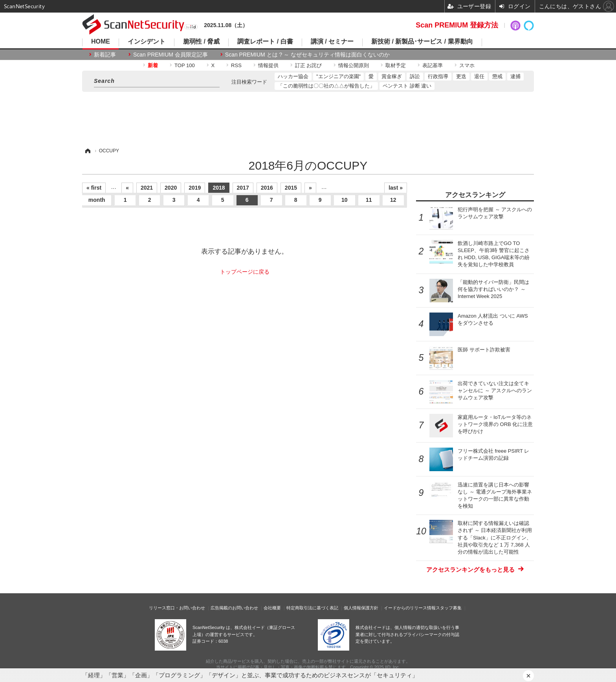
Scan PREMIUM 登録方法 (457, 25)
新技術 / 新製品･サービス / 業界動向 (422, 42)
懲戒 (497, 76)
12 (393, 200)
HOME (101, 42)
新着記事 (105, 55)
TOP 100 (185, 65)
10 (345, 200)
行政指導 (438, 76)
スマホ (467, 65)
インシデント (147, 42)
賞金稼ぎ (392, 76)
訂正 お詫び (309, 65)
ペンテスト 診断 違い (407, 86)
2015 (291, 188)
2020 (171, 188)
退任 (479, 76)
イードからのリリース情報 (410, 608)
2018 (219, 188)
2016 (267, 188)
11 (369, 200)
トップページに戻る (245, 272)
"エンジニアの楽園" (338, 76)
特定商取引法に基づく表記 (312, 608)
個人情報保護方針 (361, 608)
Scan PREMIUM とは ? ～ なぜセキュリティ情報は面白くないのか (307, 55)
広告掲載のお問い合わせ (234, 608)
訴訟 (415, 76)
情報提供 (268, 65)
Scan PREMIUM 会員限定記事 (170, 55)
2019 (195, 188)
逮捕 (515, 76)
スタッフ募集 (449, 608)
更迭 (461, 76)
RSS (236, 65)
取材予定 (396, 65)
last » (396, 188)
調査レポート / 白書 (265, 42)
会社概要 (272, 608)
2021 (147, 188)
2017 (243, 188)
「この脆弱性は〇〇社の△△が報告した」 (326, 86)
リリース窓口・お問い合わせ (177, 608)
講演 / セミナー (332, 42)
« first (94, 188)
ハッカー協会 (293, 76)
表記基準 (433, 65)
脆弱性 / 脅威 (201, 42)
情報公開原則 (354, 65)
